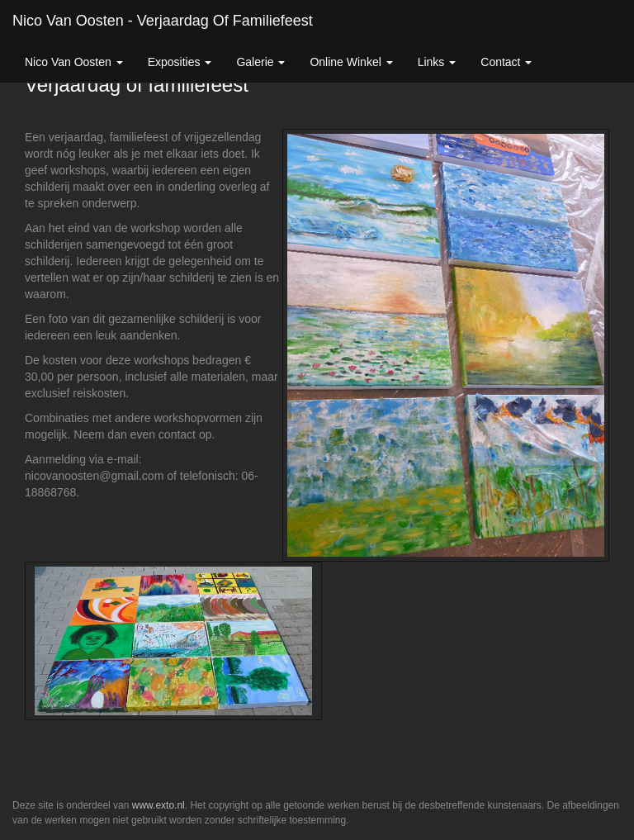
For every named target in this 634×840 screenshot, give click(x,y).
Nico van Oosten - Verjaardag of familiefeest (163, 21)
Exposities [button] (180, 62)
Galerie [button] (260, 62)
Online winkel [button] (351, 62)
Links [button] (437, 62)
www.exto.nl (158, 805)
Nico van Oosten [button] (74, 62)
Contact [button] (506, 62)
